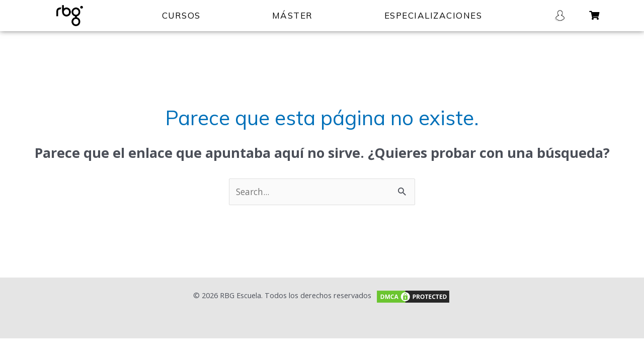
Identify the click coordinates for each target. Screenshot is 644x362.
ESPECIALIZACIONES (433, 15)
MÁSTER (293, 15)
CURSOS (181, 15)
